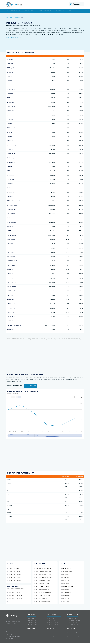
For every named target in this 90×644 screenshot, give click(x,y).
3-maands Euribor (32, 622)
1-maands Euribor (32, 620)
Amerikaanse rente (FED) (74, 620)
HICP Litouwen (11, 278)
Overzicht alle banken (73, 618)
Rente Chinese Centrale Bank (41, 584)
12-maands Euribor (32, 624)
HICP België (10, 227)
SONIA (29, 636)
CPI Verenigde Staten (13, 205)
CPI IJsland (10, 119)
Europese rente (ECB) (73, 624)
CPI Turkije (10, 197)
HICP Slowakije (11, 308)
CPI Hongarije (11, 111)
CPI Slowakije (11, 184)
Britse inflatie (65, 578)
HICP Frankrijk (11, 257)
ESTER (29, 634)
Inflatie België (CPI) (52, 636)
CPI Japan (10, 141)
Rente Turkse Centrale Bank (41, 598)
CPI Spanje (10, 188)
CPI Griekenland (12, 106)
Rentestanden (17, 11)
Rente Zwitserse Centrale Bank (42, 601)
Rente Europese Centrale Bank (42, 587)
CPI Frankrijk (11, 102)
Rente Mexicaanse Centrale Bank (42, 592)
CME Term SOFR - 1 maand (14, 592)
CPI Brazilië (10, 64)
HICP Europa (11, 248)
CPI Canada (10, 72)
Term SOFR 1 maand (52, 622)
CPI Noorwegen (11, 158)
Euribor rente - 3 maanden (14, 575)
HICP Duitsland (11, 239)
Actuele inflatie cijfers (73, 632)
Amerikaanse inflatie (66, 572)
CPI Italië (10, 136)
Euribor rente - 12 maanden (14, 581)
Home (7, 17)
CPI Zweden (10, 218)
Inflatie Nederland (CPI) (53, 638)
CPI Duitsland (11, 89)
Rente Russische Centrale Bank (42, 595)
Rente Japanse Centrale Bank (42, 589)
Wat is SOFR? (51, 618)
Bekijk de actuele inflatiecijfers (14, 38)
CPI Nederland (11, 154)
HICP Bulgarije (11, 231)
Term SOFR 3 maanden (53, 624)
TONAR (29, 638)
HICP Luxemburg (12, 282)
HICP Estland (11, 244)
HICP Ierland (11, 269)
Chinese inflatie (65, 581)
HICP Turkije (10, 321)
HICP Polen (10, 295)
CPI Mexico (10, 149)
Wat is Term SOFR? (52, 620)
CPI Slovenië (11, 179)
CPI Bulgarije (11, 68)
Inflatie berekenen (66, 569)
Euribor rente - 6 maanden (14, 578)
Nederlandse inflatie (66, 592)
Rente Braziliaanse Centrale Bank (42, 575)
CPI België (10, 59)
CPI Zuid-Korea (11, 214)
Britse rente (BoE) (72, 622)
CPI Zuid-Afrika (11, 209)
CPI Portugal (11, 171)
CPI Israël (10, 132)
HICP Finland (11, 252)
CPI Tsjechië (10, 192)
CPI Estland (10, 94)
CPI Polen (10, 167)
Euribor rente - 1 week (13, 569)
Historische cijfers (46, 11)
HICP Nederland (11, 287)
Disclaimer (8, 632)
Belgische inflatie (65, 575)
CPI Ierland (10, 115)
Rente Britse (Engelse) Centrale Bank (43, 578)
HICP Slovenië (11, 304)
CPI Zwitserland (11, 222)
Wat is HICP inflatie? (73, 634)
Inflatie (12, 17)
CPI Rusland (10, 175)
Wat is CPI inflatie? (52, 632)
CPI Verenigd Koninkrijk (13, 201)
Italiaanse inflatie (65, 595)
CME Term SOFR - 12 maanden (15, 601)
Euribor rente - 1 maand (13, 572)
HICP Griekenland (12, 261)
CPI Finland (10, 98)
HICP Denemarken (12, 235)
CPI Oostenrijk (11, 162)
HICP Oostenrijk (11, 291)
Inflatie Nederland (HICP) (74, 638)
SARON (29, 632)
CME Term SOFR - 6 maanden (15, 598)
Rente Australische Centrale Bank (42, 572)
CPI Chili (9, 76)
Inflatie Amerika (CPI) (53, 634)
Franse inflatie (65, 589)
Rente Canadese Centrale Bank (42, 581)
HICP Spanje (11, 312)
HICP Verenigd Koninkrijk (14, 325)
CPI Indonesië (11, 128)
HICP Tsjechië (11, 317)
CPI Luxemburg (11, 145)
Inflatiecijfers (30, 11)
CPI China (10, 81)
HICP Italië (10, 274)
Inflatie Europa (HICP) (73, 636)
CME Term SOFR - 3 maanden (15, 595)
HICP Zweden (11, 330)
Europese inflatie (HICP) (67, 587)
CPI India (10, 124)
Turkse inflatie (65, 601)
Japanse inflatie (65, 598)
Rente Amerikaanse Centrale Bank (43, 569)
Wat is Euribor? (31, 618)
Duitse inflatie (65, 584)
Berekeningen (61, 11)
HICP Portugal (11, 299)
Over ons (71, 11)
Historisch (17, 17)
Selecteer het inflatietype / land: (14, 386)
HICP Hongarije (11, 265)
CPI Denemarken (12, 85)
